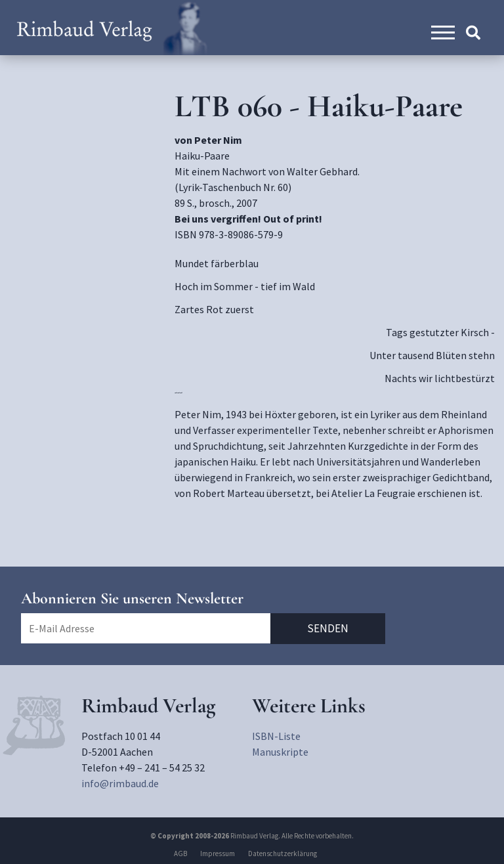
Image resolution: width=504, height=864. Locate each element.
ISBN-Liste (276, 736)
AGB (180, 853)
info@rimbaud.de (120, 783)
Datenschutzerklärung (283, 853)
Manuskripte (280, 752)
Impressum (218, 853)
